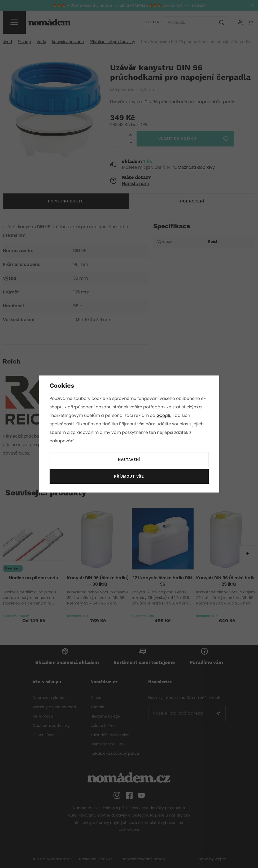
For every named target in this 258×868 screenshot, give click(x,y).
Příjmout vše (129, 477)
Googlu (165, 415)
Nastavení (129, 460)
